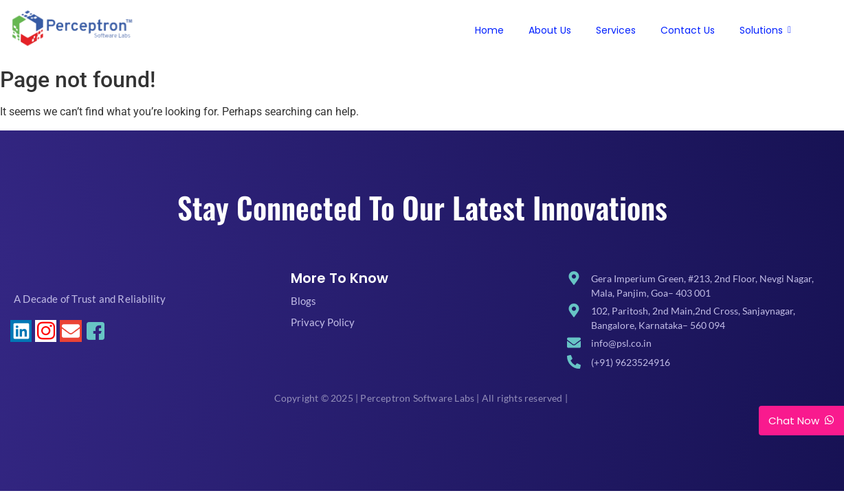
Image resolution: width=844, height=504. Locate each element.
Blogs (303, 301)
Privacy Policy (323, 322)
